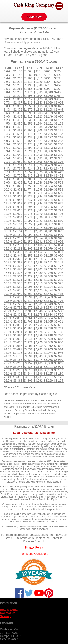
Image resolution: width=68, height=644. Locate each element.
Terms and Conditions (34, 554)
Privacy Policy (34, 548)
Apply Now (34, 17)
